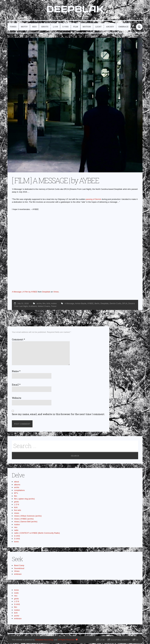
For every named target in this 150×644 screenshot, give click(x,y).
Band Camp (19, 566)
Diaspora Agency (120, 640)
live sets (18, 511)
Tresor (54, 307)
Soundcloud (19, 569)
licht (98, 27)
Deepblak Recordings (44, 640)
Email (16, 385)
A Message (69, 304)
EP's (16, 494)
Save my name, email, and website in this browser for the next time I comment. (58, 415)
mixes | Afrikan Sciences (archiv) (28, 517)
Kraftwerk (33, 307)
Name (16, 372)
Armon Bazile (81, 304)
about (16, 482)
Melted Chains (44, 307)
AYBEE (90, 304)
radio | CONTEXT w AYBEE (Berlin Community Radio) (37, 534)
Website (17, 399)
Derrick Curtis (115, 304)
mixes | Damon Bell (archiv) (26, 522)
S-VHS (65, 27)
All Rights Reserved (66, 640)
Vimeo (56, 292)
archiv (110, 27)
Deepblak (46, 292)
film (76, 27)
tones (13, 27)
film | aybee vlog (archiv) (24, 499)
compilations (19, 491)
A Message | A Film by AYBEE (25, 292)
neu (34, 27)
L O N (55, 27)
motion (87, 27)
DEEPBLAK (75, 9)
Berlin (97, 304)
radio (16, 531)
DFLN (125, 304)
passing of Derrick (93, 200)
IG (137, 640)
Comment (18, 340)
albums (17, 485)
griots (45, 27)
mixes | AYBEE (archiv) (24, 519)
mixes (17, 514)
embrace (123, 27)
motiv (24, 27)
